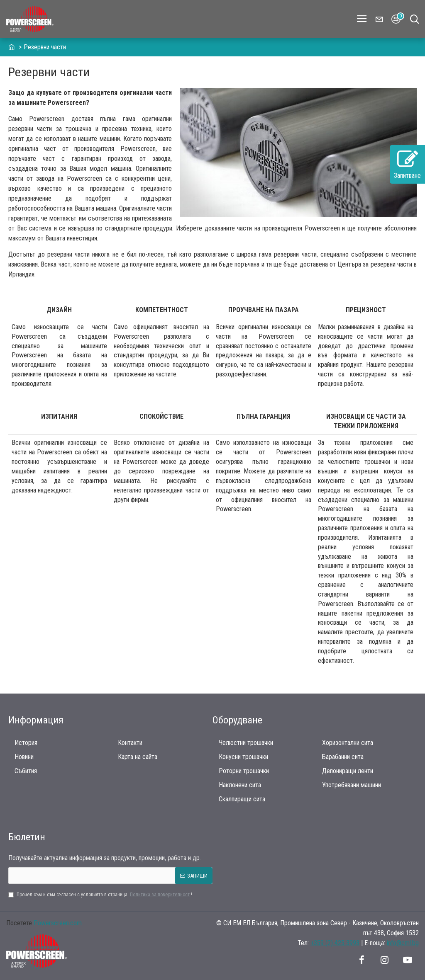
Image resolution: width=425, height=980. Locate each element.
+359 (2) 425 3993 (335, 943)
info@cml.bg (403, 943)
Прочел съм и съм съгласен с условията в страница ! (100, 895)
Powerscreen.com (58, 923)
